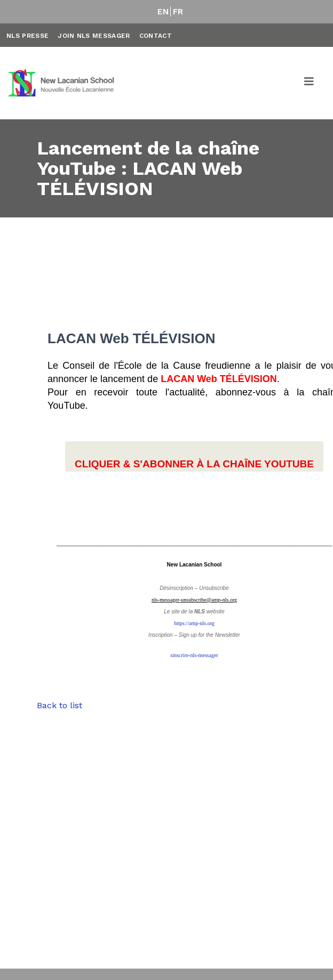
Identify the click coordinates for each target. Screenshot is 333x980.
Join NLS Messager (94, 36)
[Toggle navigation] (310, 83)
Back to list (60, 705)
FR (178, 12)
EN (163, 12)
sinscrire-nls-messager (194, 655)
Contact (156, 36)
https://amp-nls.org (194, 623)
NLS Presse (27, 36)
